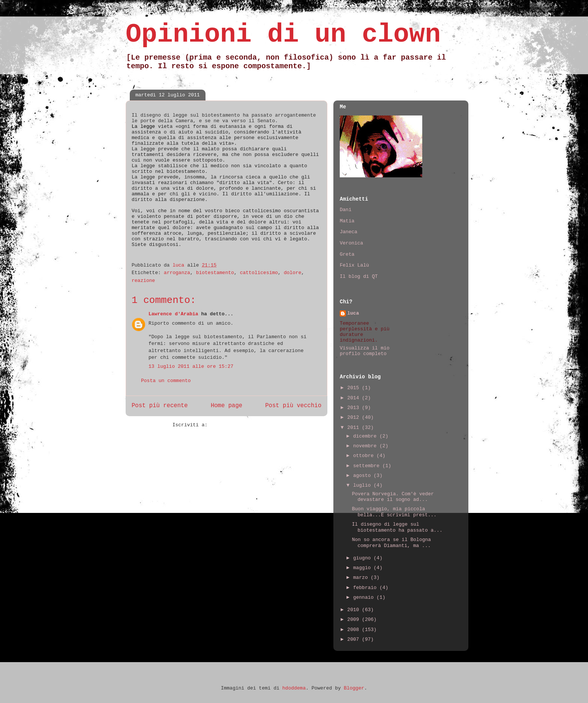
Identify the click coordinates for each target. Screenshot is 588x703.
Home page (226, 406)
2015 (355, 388)
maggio (364, 568)
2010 (355, 610)
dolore (293, 273)
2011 (355, 428)
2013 (355, 408)
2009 (355, 620)
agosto (364, 476)
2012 (355, 417)
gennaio (365, 597)
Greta (347, 254)
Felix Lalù (354, 265)
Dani (346, 210)
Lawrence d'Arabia (173, 314)
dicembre (366, 436)
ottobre (365, 456)
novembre (366, 446)
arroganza (177, 273)
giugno (364, 558)
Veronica (351, 243)
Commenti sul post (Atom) (245, 425)
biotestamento (215, 273)
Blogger (354, 688)
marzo (362, 578)
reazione (143, 281)
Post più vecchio (293, 406)
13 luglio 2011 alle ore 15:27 (191, 366)
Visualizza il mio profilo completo (365, 351)
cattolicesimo (259, 273)
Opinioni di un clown (283, 35)
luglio (364, 485)
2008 (355, 630)
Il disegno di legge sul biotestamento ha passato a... (397, 527)
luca (353, 313)
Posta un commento (166, 381)
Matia (347, 221)
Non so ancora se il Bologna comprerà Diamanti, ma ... (391, 543)
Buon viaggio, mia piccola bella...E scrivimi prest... (394, 512)
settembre (368, 466)
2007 (355, 639)
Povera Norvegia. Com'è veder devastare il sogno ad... (393, 497)
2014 (355, 398)
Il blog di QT (359, 277)
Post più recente (160, 406)
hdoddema (294, 688)
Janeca (349, 232)
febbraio (366, 588)
